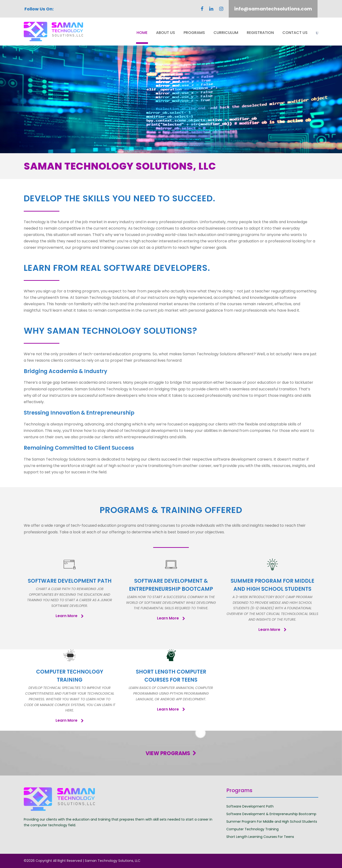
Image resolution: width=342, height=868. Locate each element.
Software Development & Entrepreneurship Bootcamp (271, 814)
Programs (194, 33)
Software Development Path (250, 806)
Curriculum (226, 33)
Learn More (70, 616)
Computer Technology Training (252, 829)
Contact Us (295, 33)
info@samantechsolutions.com (273, 9)
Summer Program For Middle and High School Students (272, 822)
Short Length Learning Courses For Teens (260, 837)
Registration (260, 33)
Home (142, 33)
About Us (166, 33)
